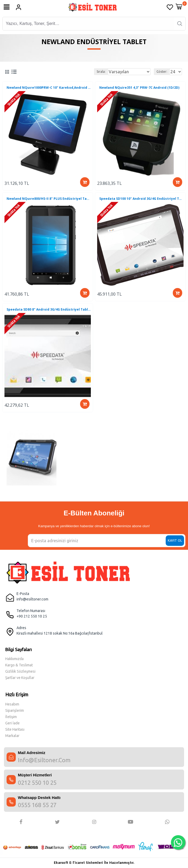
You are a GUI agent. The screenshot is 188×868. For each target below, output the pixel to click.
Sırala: (101, 72)
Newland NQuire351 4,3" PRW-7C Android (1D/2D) (139, 88)
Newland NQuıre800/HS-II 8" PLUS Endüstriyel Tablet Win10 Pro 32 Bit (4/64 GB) (49, 199)
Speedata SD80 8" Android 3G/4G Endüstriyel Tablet (49, 310)
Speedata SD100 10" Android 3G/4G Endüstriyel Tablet (141, 199)
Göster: (162, 72)
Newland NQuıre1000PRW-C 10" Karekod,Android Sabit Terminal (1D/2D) (49, 88)
